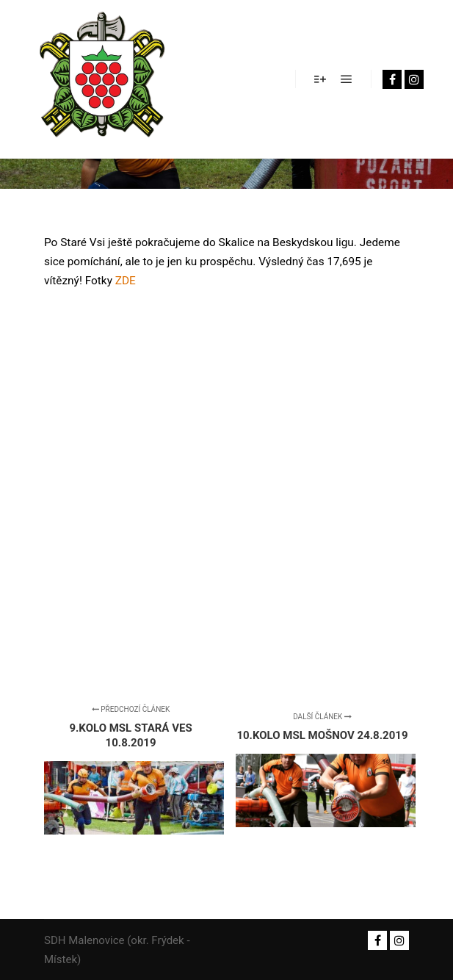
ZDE (126, 281)
